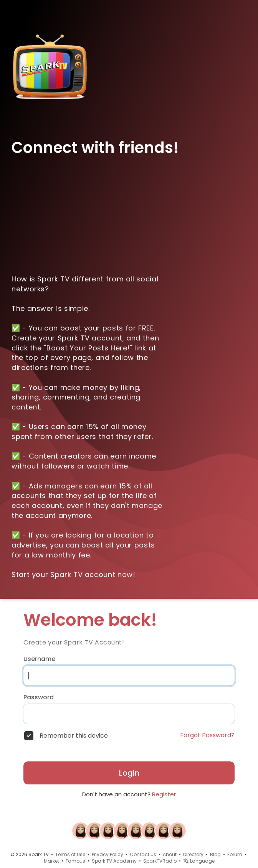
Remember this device (74, 736)
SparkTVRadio (160, 861)
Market (51, 861)
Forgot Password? (207, 735)
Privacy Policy (107, 854)
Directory (193, 854)
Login (129, 773)
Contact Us (143, 854)
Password (39, 697)
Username (39, 659)
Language (199, 861)
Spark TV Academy (114, 861)
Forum (235, 854)
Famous (75, 861)
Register (164, 794)
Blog (215, 854)
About (170, 854)
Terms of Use (70, 854)
